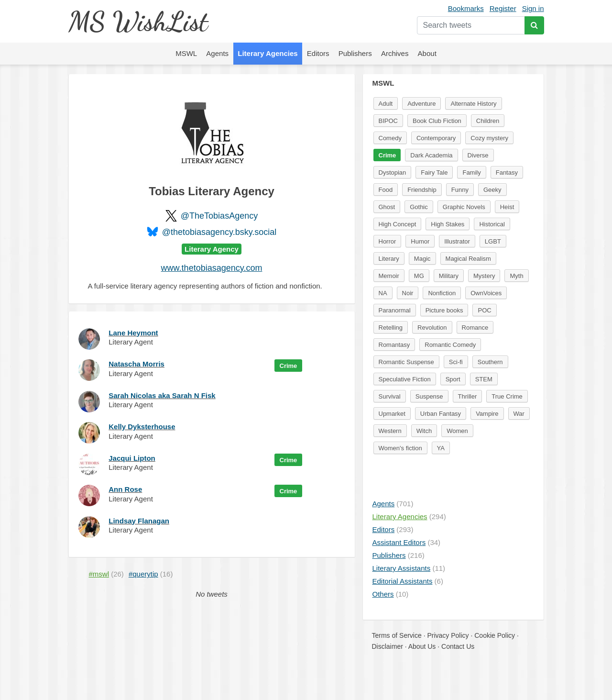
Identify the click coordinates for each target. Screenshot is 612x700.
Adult (386, 104)
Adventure (421, 104)
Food (386, 190)
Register (503, 8)
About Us (422, 646)
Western (390, 431)
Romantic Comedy (450, 345)
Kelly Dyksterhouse (142, 427)
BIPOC (388, 121)
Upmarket (392, 414)
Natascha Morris (137, 364)
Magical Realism (468, 259)
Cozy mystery (489, 138)
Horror (388, 241)
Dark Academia (431, 155)
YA (441, 448)
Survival (390, 396)
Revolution (432, 328)
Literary (389, 259)
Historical (492, 224)
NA (383, 293)
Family (471, 172)
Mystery (484, 276)
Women (457, 431)
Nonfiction (442, 293)
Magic (422, 259)
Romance (475, 328)
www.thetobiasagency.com (212, 268)
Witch (424, 431)
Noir (408, 293)
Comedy (390, 138)
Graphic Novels (464, 207)
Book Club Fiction (437, 121)
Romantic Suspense (406, 362)
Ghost (387, 207)
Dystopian (393, 172)
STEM (484, 379)
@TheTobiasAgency (219, 216)
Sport (453, 379)
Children (488, 121)
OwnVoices (486, 293)
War (519, 414)
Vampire (487, 414)
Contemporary (436, 138)
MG (419, 276)
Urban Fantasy (441, 414)
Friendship (422, 190)
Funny (460, 190)
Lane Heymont (133, 333)
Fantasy (507, 172)
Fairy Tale (434, 172)
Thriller (468, 396)
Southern (490, 362)
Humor (420, 241)
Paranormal (395, 310)
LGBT (493, 241)
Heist (507, 207)
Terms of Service (397, 635)
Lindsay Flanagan (139, 521)
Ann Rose (125, 489)
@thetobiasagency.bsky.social (219, 232)
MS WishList (138, 21)
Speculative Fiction (405, 379)
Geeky (492, 190)
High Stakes (448, 224)
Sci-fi (456, 362)
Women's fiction (400, 448)
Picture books (444, 310)
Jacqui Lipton (132, 458)
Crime (289, 366)
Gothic (419, 207)
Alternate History (473, 104)
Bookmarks (466, 8)
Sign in (533, 8)
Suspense (429, 396)
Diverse (478, 155)
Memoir (389, 276)
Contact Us (458, 646)
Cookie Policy (495, 635)
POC (484, 310)
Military (449, 276)
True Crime (507, 396)
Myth (516, 276)
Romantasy (394, 345)
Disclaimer (388, 646)
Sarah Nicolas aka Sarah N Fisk (162, 395)
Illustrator (457, 241)
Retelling (391, 328)
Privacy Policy (448, 635)
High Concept (398, 224)
